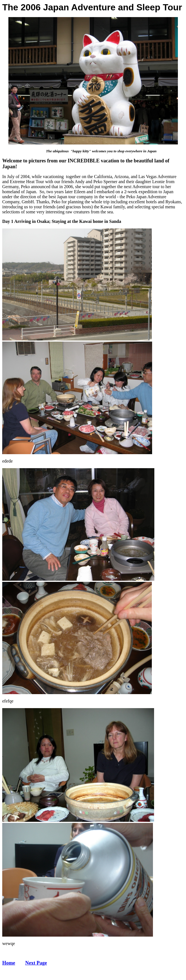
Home (9, 963)
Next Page (36, 963)
